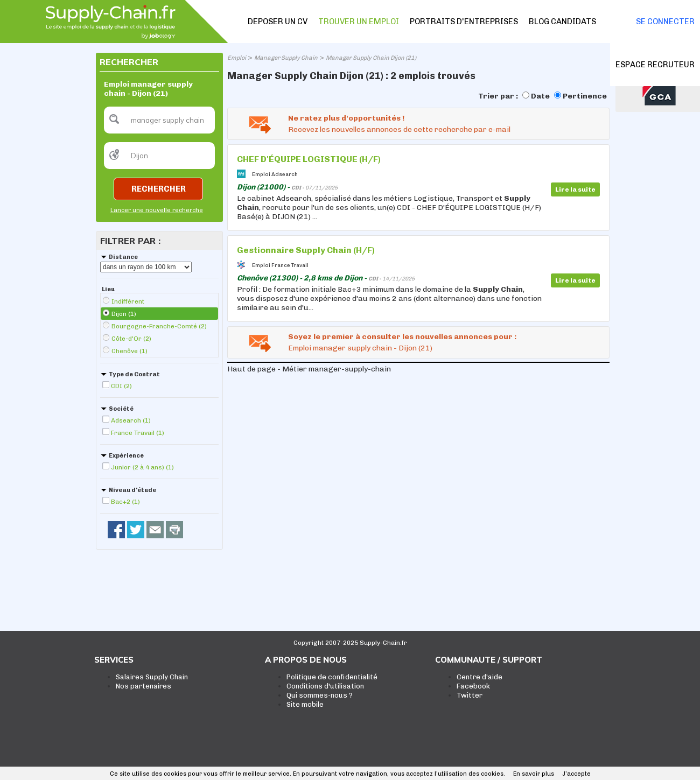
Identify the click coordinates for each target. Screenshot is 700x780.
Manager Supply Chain (286, 58)
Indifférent (128, 301)
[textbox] (159, 120)
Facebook (473, 686)
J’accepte (576, 774)
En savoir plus (534, 774)
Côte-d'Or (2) (131, 339)
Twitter (470, 695)
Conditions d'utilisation (325, 686)
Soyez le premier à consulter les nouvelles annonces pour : (402, 337)
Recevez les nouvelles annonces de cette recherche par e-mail (399, 129)
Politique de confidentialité (332, 677)
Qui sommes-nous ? (320, 695)
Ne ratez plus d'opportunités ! (346, 118)
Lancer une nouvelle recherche (157, 210)
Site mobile (305, 704)
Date (540, 96)
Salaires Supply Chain (152, 677)
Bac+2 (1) (125, 502)
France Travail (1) (138, 433)
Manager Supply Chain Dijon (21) (371, 58)
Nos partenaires (143, 686)
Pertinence (585, 96)
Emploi (237, 58)
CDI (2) (121, 386)
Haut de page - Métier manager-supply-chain (309, 369)
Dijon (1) (124, 314)
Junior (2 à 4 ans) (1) (142, 467)
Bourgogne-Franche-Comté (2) (159, 326)
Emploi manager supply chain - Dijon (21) (360, 348)
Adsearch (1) (131, 420)
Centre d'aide (479, 677)
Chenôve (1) (129, 351)
